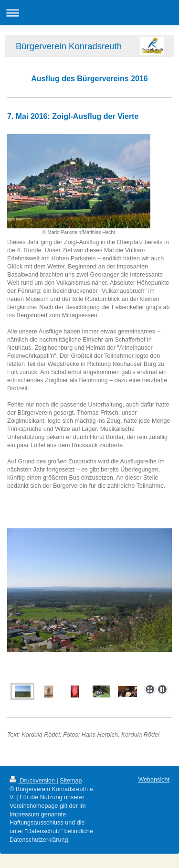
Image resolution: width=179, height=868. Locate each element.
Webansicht (154, 780)
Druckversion (33, 781)
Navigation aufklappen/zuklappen (89, 13)
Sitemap (71, 781)
